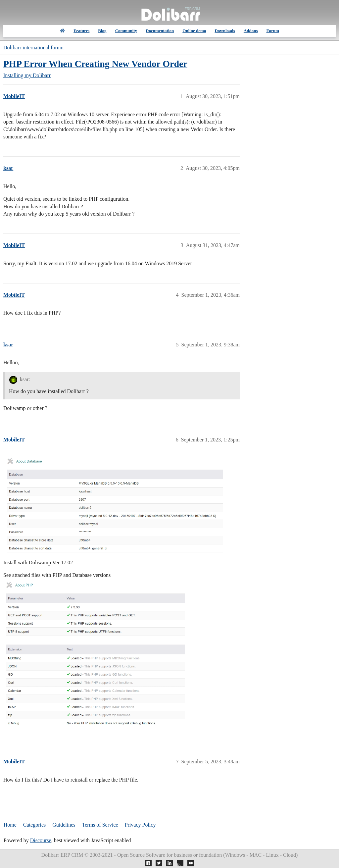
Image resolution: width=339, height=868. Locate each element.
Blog (102, 31)
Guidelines (64, 825)
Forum (273, 31)
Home (10, 825)
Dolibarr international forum (33, 48)
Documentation (160, 31)
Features (81, 31)
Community (126, 31)
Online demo (194, 31)
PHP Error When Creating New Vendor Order (95, 64)
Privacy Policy (140, 825)
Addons (251, 31)
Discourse (41, 840)
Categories (34, 825)
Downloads (225, 31)
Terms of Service (100, 825)
